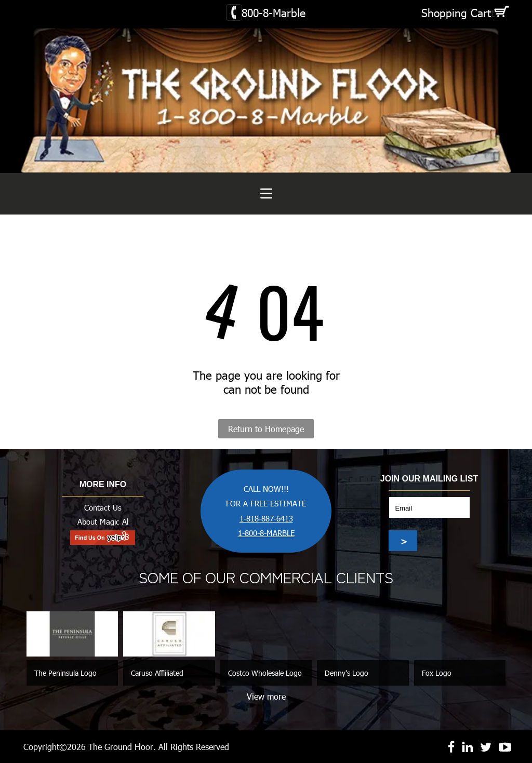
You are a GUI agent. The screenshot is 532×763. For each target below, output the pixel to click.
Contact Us (103, 507)
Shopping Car (454, 12)
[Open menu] (266, 193)
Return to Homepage (266, 429)
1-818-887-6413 (266, 518)
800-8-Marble (274, 12)
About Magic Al (103, 521)
